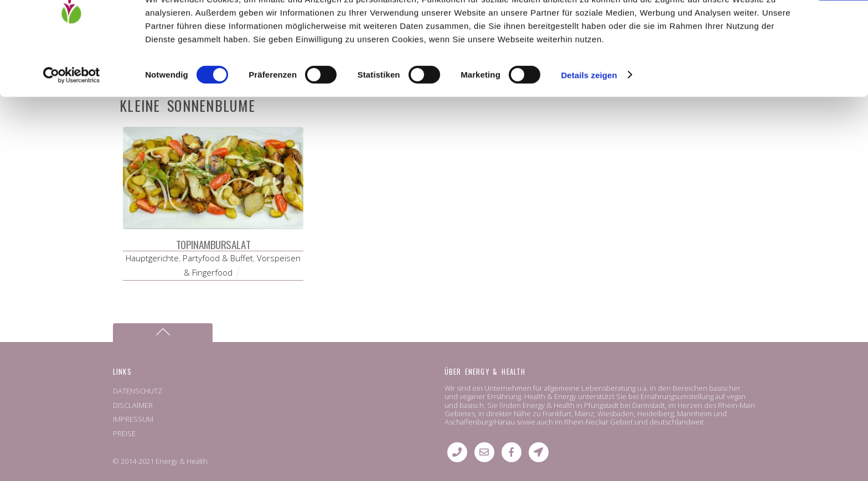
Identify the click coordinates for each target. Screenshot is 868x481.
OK (776, 27)
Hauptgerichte (152, 258)
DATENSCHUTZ (138, 391)
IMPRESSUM (133, 419)
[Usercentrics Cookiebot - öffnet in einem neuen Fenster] (72, 130)
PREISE (124, 433)
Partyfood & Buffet (218, 258)
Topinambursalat (213, 244)
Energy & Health (182, 461)
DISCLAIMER (133, 405)
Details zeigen (589, 129)
